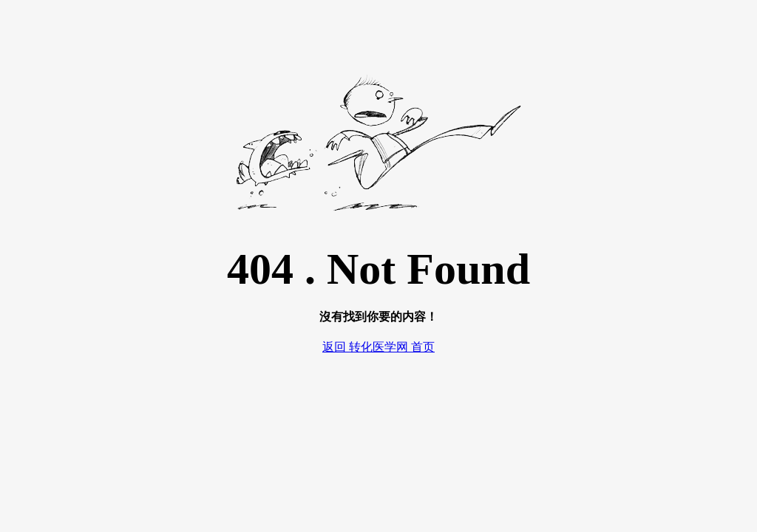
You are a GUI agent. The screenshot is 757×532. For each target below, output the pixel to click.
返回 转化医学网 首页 (378, 347)
